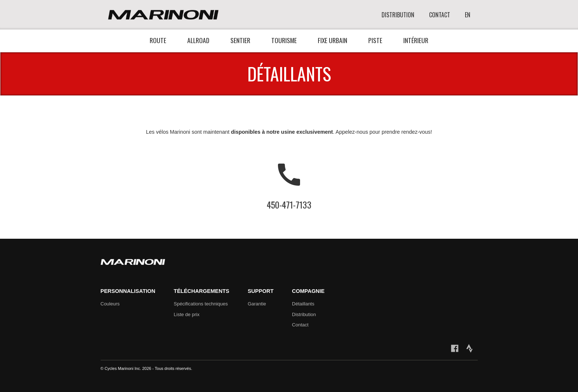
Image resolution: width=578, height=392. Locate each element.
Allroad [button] (198, 40)
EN (468, 15)
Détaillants (303, 304)
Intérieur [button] (416, 40)
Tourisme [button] (284, 40)
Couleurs (110, 304)
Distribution (304, 314)
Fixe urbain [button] (332, 40)
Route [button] (158, 40)
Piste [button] (375, 40)
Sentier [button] (240, 40)
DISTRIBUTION (398, 15)
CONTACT (440, 15)
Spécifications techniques (201, 304)
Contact (300, 325)
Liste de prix (187, 314)
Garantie (257, 304)
